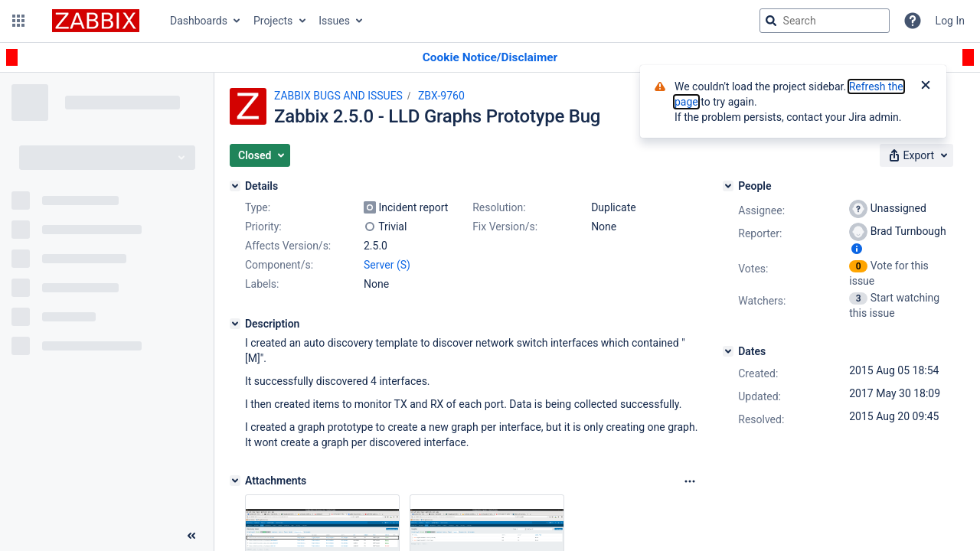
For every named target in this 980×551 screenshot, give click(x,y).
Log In (950, 21)
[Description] (235, 324)
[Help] (913, 21)
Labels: (262, 284)
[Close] (926, 86)
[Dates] (728, 351)
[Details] (235, 186)
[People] (728, 186)
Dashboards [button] (199, 21)
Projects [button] (273, 21)
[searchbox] (825, 21)
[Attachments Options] (690, 481)
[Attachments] (235, 481)
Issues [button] (334, 21)
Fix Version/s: (505, 227)
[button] (18, 21)
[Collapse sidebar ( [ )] (191, 536)
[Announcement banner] (490, 58)
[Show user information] (857, 249)
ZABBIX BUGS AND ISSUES (338, 96)
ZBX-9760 (441, 96)
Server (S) (387, 265)
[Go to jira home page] (96, 21)
